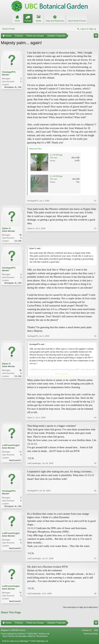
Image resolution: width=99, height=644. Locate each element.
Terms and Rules (91, 635)
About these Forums (77, 21)
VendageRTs (9, 72)
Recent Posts (9, 29)
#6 (95, 506)
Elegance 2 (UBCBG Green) (13, 631)
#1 (95, 201)
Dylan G (6, 228)
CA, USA (18, 241)
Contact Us (87, 631)
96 (20, 235)
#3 (95, 336)
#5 (95, 464)
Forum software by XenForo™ (25, 635)
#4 (95, 418)
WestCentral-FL (15, 461)
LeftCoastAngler (11, 445)
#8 (95, 602)
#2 (95, 240)
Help (96, 631)
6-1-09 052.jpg (56, 155)
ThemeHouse (42, 637)
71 (20, 452)
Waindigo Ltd (42, 642)
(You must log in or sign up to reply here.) (80, 608)
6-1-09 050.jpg (56, 176)
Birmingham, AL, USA (13, 87)
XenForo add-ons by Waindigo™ (16, 642)
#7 (95, 559)
